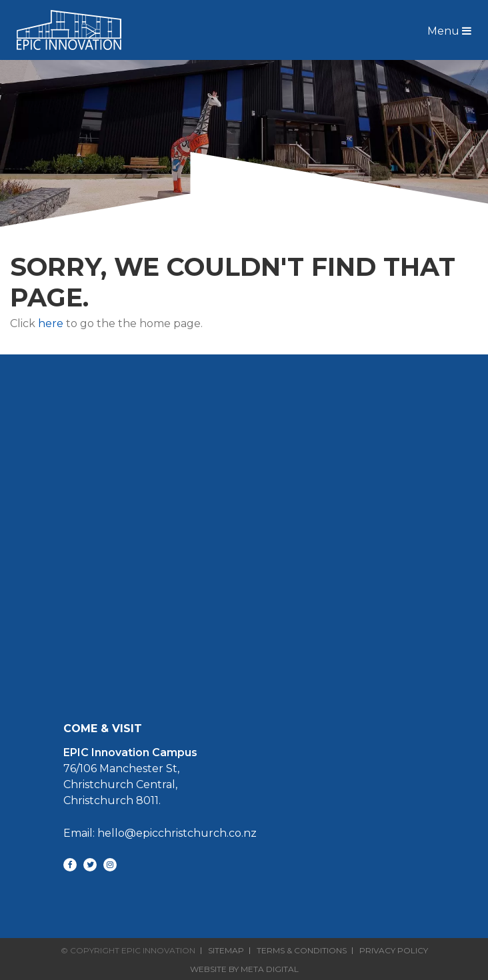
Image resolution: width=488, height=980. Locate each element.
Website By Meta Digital (244, 969)
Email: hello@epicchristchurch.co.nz (160, 833)
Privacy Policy (394, 951)
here (51, 323)
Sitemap (226, 951)
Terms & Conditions (302, 951)
